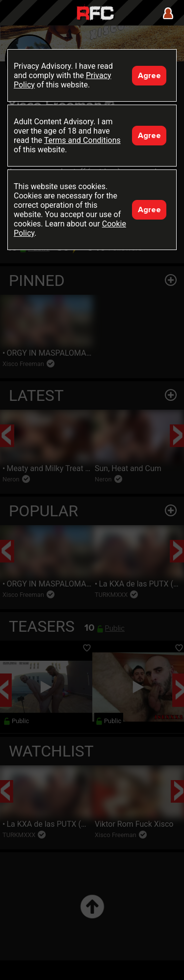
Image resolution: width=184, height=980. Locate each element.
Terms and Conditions (82, 140)
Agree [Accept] (149, 76)
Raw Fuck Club (95, 14)
